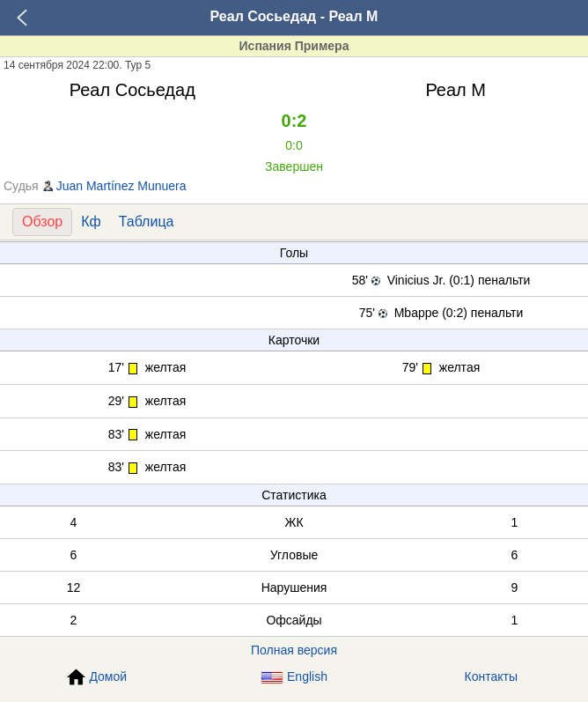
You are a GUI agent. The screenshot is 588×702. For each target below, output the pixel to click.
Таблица (147, 222)
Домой (97, 677)
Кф (91, 222)
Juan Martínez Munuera (121, 186)
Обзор (42, 222)
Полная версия (294, 650)
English (294, 677)
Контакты (491, 676)
